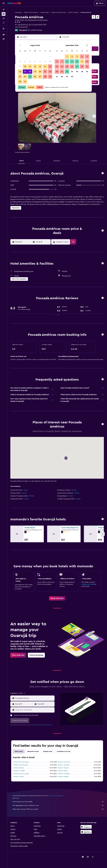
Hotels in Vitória (18, 777)
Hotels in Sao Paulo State (58, 12)
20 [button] (40, 72)
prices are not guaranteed (56, 796)
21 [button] (45, 72)
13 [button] (40, 67)
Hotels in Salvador (64, 765)
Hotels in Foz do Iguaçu (21, 774)
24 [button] (25, 77)
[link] (57, 598)
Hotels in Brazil (45, 12)
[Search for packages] (4, 23)
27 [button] (40, 77)
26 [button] (35, 77)
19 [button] (35, 72)
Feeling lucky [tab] (48, 751)
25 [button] (30, 77)
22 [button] (50, 72)
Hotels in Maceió (63, 768)
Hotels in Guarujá (73, 12)
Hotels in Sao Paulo (64, 762)
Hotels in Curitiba (19, 771)
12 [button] (35, 67)
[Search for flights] (4, 10)
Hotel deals (18, 12)
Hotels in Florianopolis (21, 765)
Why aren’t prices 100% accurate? (58, 809)
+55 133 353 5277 (21, 27)
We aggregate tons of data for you (58, 805)
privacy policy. (47, 725)
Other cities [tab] (19, 751)
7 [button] (45, 62)
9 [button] (20, 67)
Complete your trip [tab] (64, 751)
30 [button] (20, 82)
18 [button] (30, 72)
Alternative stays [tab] (33, 751)
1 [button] (50, 57)
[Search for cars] (4, 18)
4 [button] (30, 62)
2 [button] (20, 62)
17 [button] (25, 72)
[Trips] (4, 29)
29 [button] (50, 77)
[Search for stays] (4, 14)
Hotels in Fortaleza (64, 774)
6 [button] (40, 62)
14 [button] (45, 67)
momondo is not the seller (58, 802)
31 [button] (25, 82)
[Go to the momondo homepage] (14, 3)
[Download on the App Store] (86, 832)
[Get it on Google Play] (86, 827)
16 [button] (20, 72)
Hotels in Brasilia (63, 777)
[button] (4, 3)
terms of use (37, 725)
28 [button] (45, 77)
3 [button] (25, 62)
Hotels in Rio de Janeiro (21, 762)
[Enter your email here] (34, 710)
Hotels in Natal (62, 771)
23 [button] (20, 77)
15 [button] (50, 67)
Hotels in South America (31, 12)
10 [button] (25, 67)
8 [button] (50, 62)
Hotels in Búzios (19, 768)
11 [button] (30, 67)
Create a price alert (88, 584)
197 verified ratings (35, 30)
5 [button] (35, 62)
